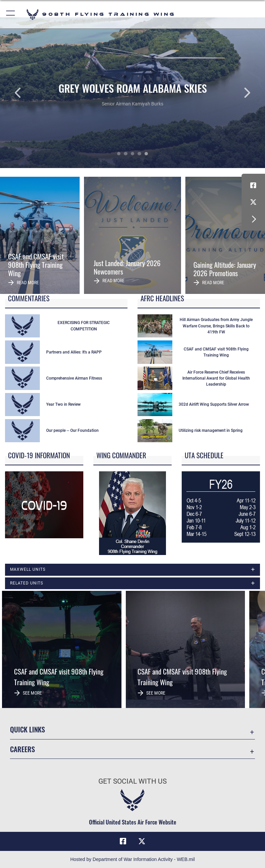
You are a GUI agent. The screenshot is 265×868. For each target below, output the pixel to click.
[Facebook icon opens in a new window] (253, 185)
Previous (26, 93)
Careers (22, 749)
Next (239, 93)
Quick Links (27, 729)
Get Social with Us (132, 781)
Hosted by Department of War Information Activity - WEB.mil (132, 859)
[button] (11, 14)
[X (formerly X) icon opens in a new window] (253, 202)
